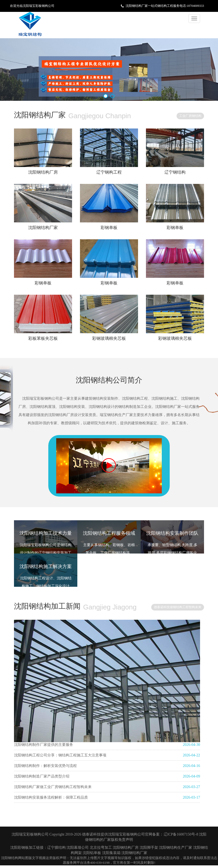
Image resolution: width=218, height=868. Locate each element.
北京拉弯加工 (101, 848)
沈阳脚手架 (149, 848)
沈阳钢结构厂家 (43, 228)
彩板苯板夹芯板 (43, 338)
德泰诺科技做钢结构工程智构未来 (178, 607)
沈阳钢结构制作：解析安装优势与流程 (45, 766)
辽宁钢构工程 (109, 172)
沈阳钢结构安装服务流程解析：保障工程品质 (51, 797)
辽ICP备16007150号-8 (181, 834)
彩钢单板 (109, 228)
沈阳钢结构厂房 (43, 172)
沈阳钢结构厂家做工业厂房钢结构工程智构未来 (53, 787)
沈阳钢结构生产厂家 (176, 848)
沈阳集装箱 (111, 853)
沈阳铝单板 (92, 853)
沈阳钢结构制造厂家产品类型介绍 (42, 776)
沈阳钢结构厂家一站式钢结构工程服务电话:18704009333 (165, 6)
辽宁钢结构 (175, 172)
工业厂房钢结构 (190, 116)
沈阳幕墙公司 (78, 848)
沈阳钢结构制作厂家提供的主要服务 (44, 745)
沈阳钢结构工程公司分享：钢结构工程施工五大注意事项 (60, 755)
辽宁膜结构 (56, 848)
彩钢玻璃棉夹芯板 (109, 338)
